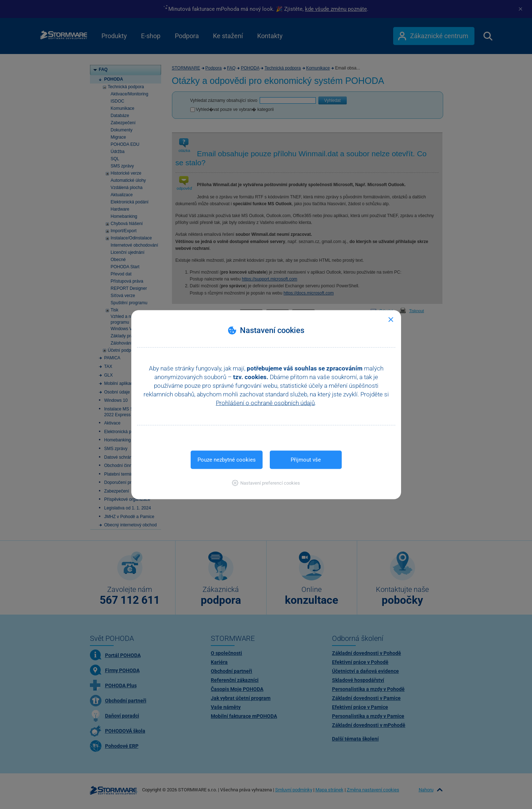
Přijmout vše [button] (306, 459)
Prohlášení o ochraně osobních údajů (265, 403)
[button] (266, 483)
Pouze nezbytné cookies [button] (227, 459)
